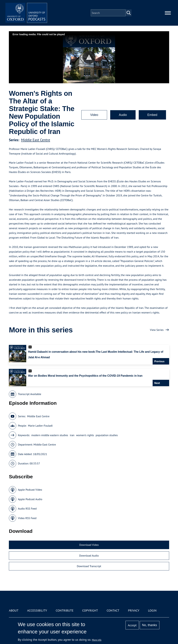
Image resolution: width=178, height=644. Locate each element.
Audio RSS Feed (27, 509)
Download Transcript (89, 566)
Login (152, 610)
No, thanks (149, 625)
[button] (89, 57)
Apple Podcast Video (30, 490)
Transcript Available (30, 394)
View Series (157, 330)
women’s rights (85, 435)
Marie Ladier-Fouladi (40, 426)
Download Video (89, 545)
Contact (113, 610)
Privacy (134, 610)
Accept (132, 625)
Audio (123, 115)
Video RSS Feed (27, 518)
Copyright (90, 610)
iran (72, 435)
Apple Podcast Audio (30, 499)
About (14, 610)
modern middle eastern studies (50, 435)
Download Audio (89, 556)
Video (94, 115)
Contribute (65, 610)
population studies (107, 435)
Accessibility (37, 610)
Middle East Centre (36, 140)
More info (97, 640)
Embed (152, 115)
